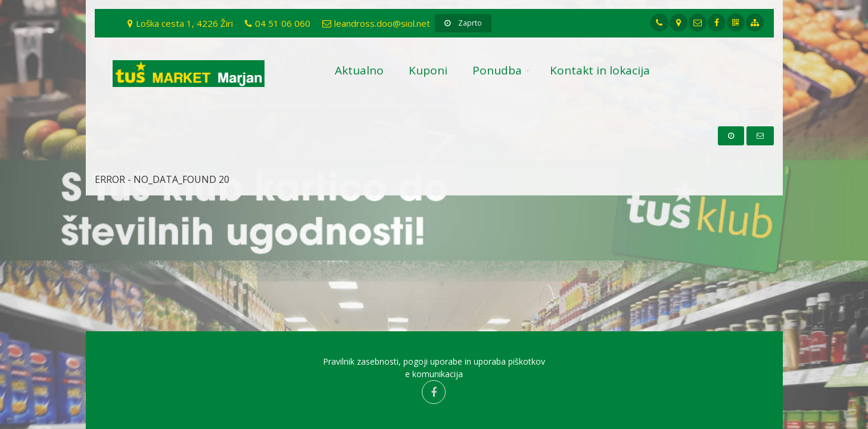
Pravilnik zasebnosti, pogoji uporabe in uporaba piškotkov (434, 361)
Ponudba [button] (497, 70)
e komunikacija (434, 374)
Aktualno (359, 70)
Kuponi (428, 70)
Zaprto (463, 23)
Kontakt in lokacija (600, 70)
